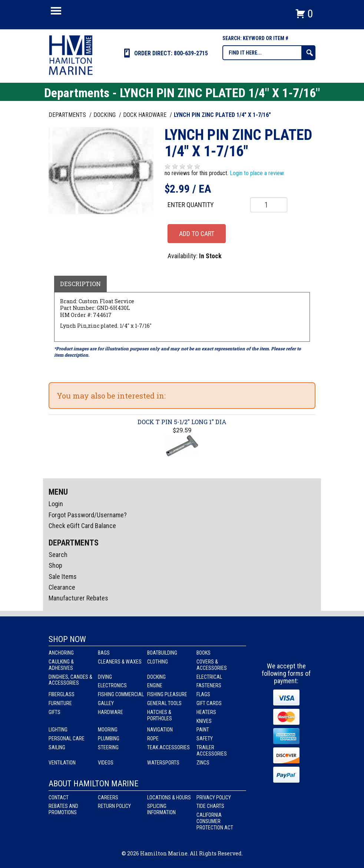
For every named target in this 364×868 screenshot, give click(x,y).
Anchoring (61, 653)
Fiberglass (62, 694)
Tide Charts (210, 806)
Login (56, 504)
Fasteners (209, 685)
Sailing (57, 747)
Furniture (60, 703)
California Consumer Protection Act (215, 821)
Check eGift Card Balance (82, 526)
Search (58, 555)
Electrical (209, 677)
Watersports (163, 763)
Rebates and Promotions (63, 809)
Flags (203, 694)
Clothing (158, 662)
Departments (68, 115)
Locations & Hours (169, 797)
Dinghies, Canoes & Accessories (70, 680)
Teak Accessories (168, 747)
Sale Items (63, 577)
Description (80, 284)
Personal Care (67, 738)
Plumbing (109, 738)
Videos (106, 763)
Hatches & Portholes (160, 715)
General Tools (164, 703)
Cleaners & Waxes (120, 662)
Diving (105, 677)
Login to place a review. (257, 173)
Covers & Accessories (212, 665)
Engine (155, 685)
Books (203, 653)
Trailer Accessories (212, 751)
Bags (104, 653)
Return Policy (114, 806)
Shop (55, 565)
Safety (205, 738)
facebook (273, 649)
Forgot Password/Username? (88, 515)
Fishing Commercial (121, 694)
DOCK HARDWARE (145, 115)
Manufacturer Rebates (78, 598)
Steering (108, 747)
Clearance (62, 587)
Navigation (160, 730)
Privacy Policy (214, 797)
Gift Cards (209, 703)
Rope (153, 738)
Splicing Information (161, 809)
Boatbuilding (162, 653)
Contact (59, 797)
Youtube (300, 649)
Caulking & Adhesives (61, 665)
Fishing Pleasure (167, 694)
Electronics (112, 685)
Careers (108, 797)
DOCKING (105, 115)
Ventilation (62, 763)
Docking (156, 677)
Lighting (58, 730)
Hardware (110, 712)
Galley (106, 703)
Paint (203, 730)
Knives (204, 721)
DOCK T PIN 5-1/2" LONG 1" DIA (182, 422)
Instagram (287, 649)
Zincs (203, 763)
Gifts (54, 712)
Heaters (206, 712)
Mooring (108, 730)
